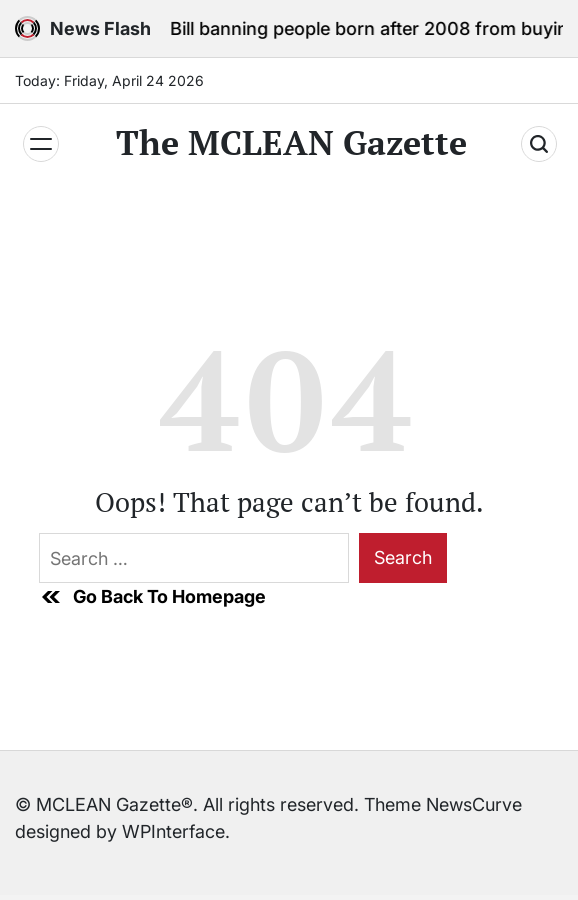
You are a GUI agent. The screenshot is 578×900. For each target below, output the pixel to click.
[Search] (539, 144)
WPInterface (173, 831)
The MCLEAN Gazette (291, 143)
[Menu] (41, 144)
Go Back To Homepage (152, 597)
